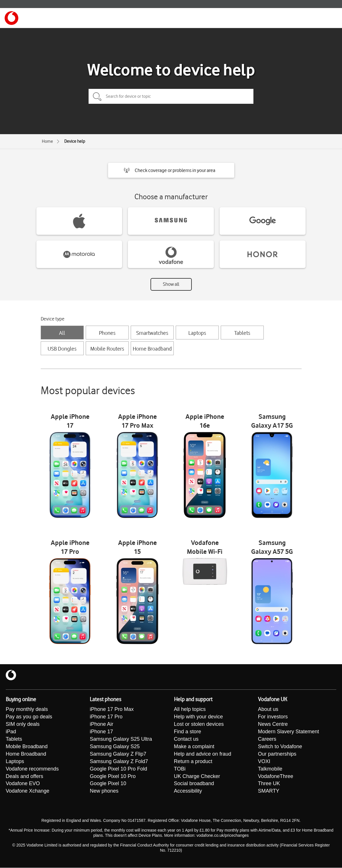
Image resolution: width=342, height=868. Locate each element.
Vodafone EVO (23, 784)
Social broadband (194, 784)
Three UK (269, 784)
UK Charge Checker (197, 777)
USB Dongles (62, 349)
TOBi (180, 769)
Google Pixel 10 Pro (113, 777)
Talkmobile (270, 769)
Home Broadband (152, 349)
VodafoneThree (276, 777)
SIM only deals (23, 724)
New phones (104, 791)
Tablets (242, 333)
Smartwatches (152, 333)
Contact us (186, 739)
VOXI (264, 762)
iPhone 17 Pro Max (112, 709)
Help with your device (199, 717)
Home (47, 141)
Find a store (188, 732)
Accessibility (188, 791)
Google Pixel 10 (108, 784)
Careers (267, 739)
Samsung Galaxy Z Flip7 (118, 754)
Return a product (193, 762)
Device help (75, 141)
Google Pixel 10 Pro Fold (118, 769)
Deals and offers (25, 777)
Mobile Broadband (27, 747)
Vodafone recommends (32, 769)
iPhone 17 (101, 732)
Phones (107, 333)
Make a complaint (194, 747)
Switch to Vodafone (280, 747)
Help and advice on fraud (203, 754)
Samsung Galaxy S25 (115, 747)
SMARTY (269, 791)
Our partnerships (277, 754)
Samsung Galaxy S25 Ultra (121, 739)
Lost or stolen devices (199, 724)
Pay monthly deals (27, 709)
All (62, 333)
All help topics (190, 709)
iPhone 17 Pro (106, 717)
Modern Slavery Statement (289, 732)
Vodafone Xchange (28, 791)
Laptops (197, 333)
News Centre (273, 724)
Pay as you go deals (29, 717)
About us (268, 709)
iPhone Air (101, 724)
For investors (273, 717)
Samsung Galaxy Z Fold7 (119, 762)
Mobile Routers (107, 349)
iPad (11, 732)
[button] (171, 170)
